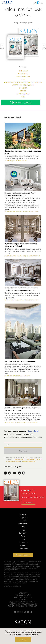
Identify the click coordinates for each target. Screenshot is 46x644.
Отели (23, 539)
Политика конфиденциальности (23, 606)
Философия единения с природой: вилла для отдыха (23, 152)
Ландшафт (23, 521)
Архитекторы (23, 524)
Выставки (23, 533)
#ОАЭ (23, 79)
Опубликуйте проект (23, 555)
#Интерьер (23, 71)
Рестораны (23, 542)
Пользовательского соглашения (24, 459)
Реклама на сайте (23, 595)
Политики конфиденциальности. (27, 634)
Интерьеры (23, 518)
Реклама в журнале (23, 597)
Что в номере (28, 502)
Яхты (23, 536)
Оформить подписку (21, 102)
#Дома (23, 91)
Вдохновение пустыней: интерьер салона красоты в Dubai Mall (21, 245)
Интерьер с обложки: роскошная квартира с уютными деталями (23, 409)
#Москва (23, 88)
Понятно (23, 640)
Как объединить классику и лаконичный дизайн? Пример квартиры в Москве (21, 289)
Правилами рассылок (29, 461)
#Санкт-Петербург (33, 422)
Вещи (23, 527)
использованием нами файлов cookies (19, 633)
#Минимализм (23, 77)
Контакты (23, 600)
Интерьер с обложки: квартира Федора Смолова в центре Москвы (20, 194)
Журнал (23, 545)
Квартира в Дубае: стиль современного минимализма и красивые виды (20, 363)
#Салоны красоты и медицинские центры (23, 82)
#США (23, 97)
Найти (35, 3)
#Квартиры (23, 74)
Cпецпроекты (23, 548)
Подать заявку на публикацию (23, 602)
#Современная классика (23, 85)
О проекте (23, 593)
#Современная (23, 94)
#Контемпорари (23, 422)
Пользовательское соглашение (23, 604)
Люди (23, 530)
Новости (23, 514)
